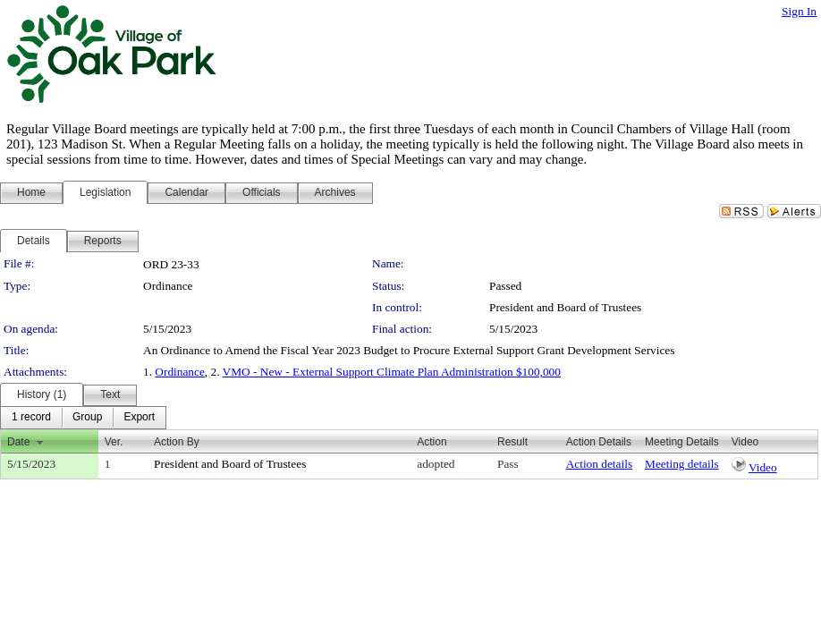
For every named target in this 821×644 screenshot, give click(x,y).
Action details (599, 464)
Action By (177, 442)
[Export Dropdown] (139, 418)
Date (18, 442)
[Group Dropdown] (87, 418)
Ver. (114, 442)
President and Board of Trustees (565, 307)
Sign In (799, 11)
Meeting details (682, 464)
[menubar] (83, 418)
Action (432, 442)
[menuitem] (31, 418)
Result (512, 442)
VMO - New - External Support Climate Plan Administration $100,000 (392, 372)
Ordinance (180, 372)
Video (763, 467)
